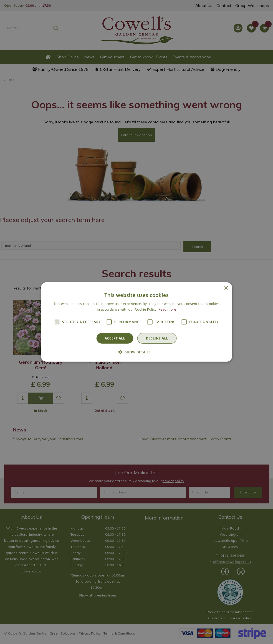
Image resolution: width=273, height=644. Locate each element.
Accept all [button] (115, 338)
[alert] (136, 322)
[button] (136, 352)
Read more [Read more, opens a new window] (167, 309)
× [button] (226, 288)
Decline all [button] (157, 338)
